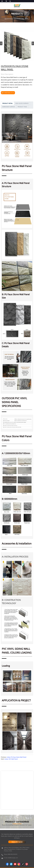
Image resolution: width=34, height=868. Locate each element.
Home (3, 17)
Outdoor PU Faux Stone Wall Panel (17, 19)
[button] (33, 43)
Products (11, 17)
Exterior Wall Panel (24, 17)
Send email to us (9, 93)
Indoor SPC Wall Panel (11, 759)
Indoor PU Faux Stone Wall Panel (17, 757)
